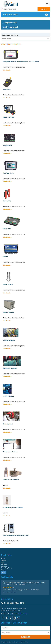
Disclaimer (4, 566)
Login (3, 562)
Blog (4, 572)
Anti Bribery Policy (6, 568)
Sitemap (3, 570)
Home (3, 558)
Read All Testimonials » (10, 592)
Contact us (4, 564)
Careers (3, 560)
